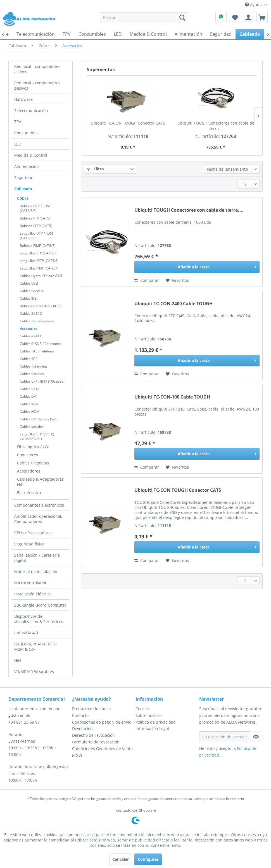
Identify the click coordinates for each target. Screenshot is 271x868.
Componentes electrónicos (39, 505)
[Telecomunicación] (36, 34)
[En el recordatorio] (177, 280)
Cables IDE (28, 298)
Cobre (23, 198)
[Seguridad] (221, 34)
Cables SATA (30, 389)
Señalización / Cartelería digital (37, 558)
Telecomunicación (31, 110)
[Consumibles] (92, 34)
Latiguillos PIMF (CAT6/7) (39, 268)
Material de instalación (36, 572)
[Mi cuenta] (248, 18)
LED (18, 144)
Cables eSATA (31, 336)
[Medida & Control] (148, 34)
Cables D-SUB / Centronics (41, 344)
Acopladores (29, 471)
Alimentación (27, 166)
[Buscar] (182, 18)
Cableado (23, 189)
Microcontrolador (30, 583)
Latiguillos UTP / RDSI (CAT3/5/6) (36, 236)
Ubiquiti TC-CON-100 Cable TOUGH (172, 397)
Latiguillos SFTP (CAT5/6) (39, 261)
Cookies (143, 709)
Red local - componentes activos (37, 69)
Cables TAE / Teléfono (37, 351)
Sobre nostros (148, 715)
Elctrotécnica (29, 493)
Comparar (147, 280)
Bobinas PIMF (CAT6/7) (38, 246)
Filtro (96, 169)
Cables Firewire (32, 291)
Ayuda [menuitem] (254, 5)
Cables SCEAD (31, 313)
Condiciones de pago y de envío (102, 722)
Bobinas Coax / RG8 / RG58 (41, 306)
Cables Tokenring (33, 366)
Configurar (148, 859)
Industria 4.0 (26, 633)
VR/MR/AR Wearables (34, 672)
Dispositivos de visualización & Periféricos (39, 619)
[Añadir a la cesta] (197, 267)
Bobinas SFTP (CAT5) (36, 226)
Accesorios (28, 329)
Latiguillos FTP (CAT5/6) (38, 253)
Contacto (80, 715)
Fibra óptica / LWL (34, 447)
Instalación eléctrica (33, 594)
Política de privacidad (156, 722)
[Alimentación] (188, 34)
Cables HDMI (30, 412)
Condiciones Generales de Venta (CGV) (102, 752)
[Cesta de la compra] (262, 18)
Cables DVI (28, 396)
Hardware (23, 99)
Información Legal (152, 728)
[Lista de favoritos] (235, 18)
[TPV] (67, 34)
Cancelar (121, 859)
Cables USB (29, 283)
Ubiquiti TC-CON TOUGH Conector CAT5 (128, 123)
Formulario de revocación (96, 742)
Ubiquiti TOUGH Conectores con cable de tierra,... (216, 126)
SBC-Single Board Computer (40, 605)
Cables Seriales (32, 374)
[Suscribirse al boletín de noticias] (256, 737)
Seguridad (24, 177)
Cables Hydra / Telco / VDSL (41, 276)
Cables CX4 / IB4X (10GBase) (42, 381)
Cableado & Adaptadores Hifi (40, 482)
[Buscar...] (144, 18)
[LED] (118, 34)
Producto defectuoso (91, 709)
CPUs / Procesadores (33, 533)
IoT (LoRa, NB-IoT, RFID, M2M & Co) (36, 647)
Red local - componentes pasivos (37, 85)
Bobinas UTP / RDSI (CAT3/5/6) (35, 208)
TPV (18, 122)
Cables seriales (32, 427)
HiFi (18, 660)
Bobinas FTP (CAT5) (35, 218)
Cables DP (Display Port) (39, 419)
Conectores (28, 455)
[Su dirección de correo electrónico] (225, 737)
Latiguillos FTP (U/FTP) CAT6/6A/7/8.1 (37, 437)
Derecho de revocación (93, 735)
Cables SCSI (29, 359)
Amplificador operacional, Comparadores (38, 519)
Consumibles (26, 133)
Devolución (82, 728)
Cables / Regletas (33, 463)
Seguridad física (29, 544)
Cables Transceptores (37, 321)
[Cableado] (250, 34)
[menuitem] (144, 18)
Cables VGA (29, 404)
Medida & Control (31, 155)
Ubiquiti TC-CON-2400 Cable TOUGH (173, 304)
